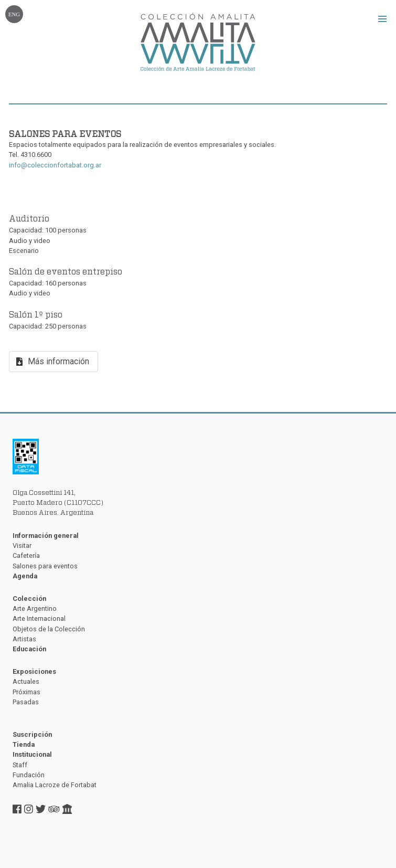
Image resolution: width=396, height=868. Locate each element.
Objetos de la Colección (49, 629)
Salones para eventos (45, 566)
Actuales (26, 681)
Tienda (24, 744)
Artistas (24, 639)
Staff (20, 765)
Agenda (25, 576)
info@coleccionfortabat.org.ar (55, 165)
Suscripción (32, 734)
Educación (29, 649)
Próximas (26, 692)
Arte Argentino (35, 608)
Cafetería (26, 555)
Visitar (22, 546)
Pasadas (26, 702)
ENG (14, 14)
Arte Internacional (39, 618)
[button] (382, 19)
